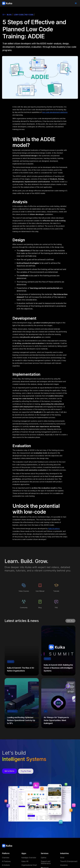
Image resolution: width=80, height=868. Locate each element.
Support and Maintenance (46, 862)
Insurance (64, 865)
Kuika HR (25, 861)
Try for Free (26, 771)
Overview (6, 858)
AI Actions (6, 865)
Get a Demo (9, 771)
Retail (62, 858)
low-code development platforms (55, 112)
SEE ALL (70, 621)
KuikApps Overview (29, 858)
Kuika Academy (54, 529)
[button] (76, 3)
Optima (43, 858)
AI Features (6, 861)
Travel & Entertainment (69, 861)
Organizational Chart (29, 865)
